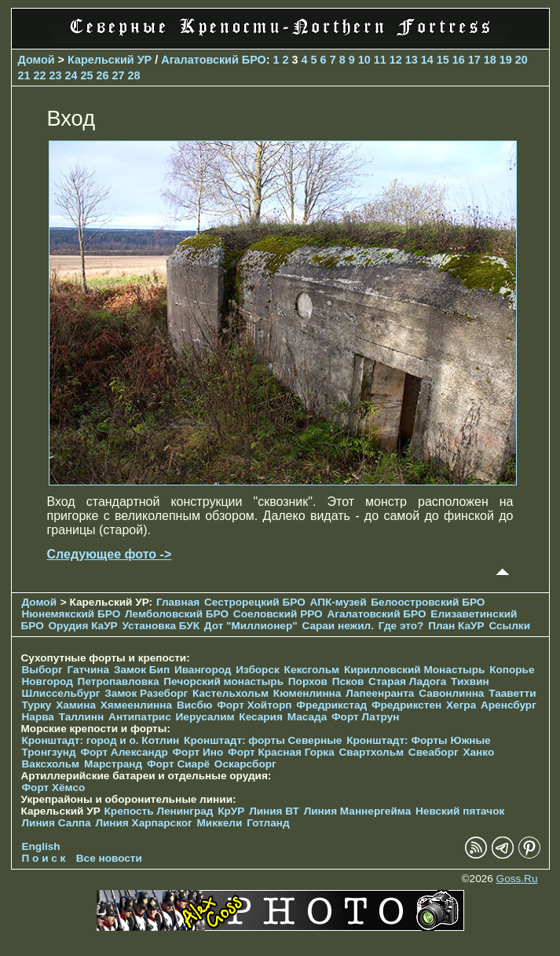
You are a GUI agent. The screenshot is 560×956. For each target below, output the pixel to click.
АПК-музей (339, 602)
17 (474, 60)
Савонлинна (451, 693)
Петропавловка (119, 681)
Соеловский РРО (278, 614)
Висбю (195, 705)
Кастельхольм (231, 693)
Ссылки (509, 626)
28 (134, 75)
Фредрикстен (406, 705)
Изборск (258, 670)
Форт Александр (124, 752)
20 (522, 60)
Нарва (38, 717)
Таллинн (82, 717)
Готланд (268, 823)
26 (103, 75)
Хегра (461, 705)
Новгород (48, 681)
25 (87, 75)
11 (380, 60)
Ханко (478, 752)
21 (24, 75)
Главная (178, 602)
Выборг (42, 670)
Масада (307, 717)
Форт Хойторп (254, 705)
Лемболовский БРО (177, 614)
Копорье (512, 670)
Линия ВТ (274, 811)
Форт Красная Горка (281, 752)
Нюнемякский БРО (71, 614)
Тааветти (512, 693)
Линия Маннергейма (358, 811)
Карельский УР (110, 60)
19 (506, 60)
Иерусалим (205, 717)
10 (364, 60)
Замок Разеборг (146, 693)
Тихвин (470, 681)
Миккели (220, 823)
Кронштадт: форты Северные (263, 740)
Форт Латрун (365, 717)
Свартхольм (372, 752)
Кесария (261, 717)
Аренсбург (509, 705)
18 (490, 60)
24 (71, 75)
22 (40, 75)
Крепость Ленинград (159, 811)
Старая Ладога (407, 681)
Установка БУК (161, 626)
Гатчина (88, 670)
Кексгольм (312, 670)
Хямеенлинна (136, 705)
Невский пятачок (460, 811)
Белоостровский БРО (428, 602)
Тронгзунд (49, 752)
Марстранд (113, 764)
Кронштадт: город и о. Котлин (101, 740)
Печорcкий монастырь (223, 681)
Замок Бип (142, 670)
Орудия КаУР (83, 626)
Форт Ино (198, 752)
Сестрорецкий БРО (255, 602)
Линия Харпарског (143, 823)
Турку (37, 705)
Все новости (109, 858)
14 (427, 60)
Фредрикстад (331, 705)
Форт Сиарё (178, 764)
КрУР (231, 811)
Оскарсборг (245, 764)
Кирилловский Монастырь (414, 670)
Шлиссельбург (61, 693)
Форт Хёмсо (54, 788)
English (41, 846)
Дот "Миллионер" (251, 626)
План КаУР (456, 626)
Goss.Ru (517, 879)
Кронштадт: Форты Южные (419, 740)
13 (412, 60)
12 (396, 60)
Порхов (308, 681)
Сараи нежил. (338, 626)
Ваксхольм (51, 764)
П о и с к (44, 858)
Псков (348, 681)
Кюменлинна (307, 693)
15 (443, 60)
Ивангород (203, 670)
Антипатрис (140, 717)
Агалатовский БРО (214, 60)
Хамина (76, 705)
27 (119, 75)
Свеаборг (434, 752)
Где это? (401, 626)
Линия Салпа (57, 823)
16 (459, 60)
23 (56, 75)
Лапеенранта (380, 693)
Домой (37, 60)
